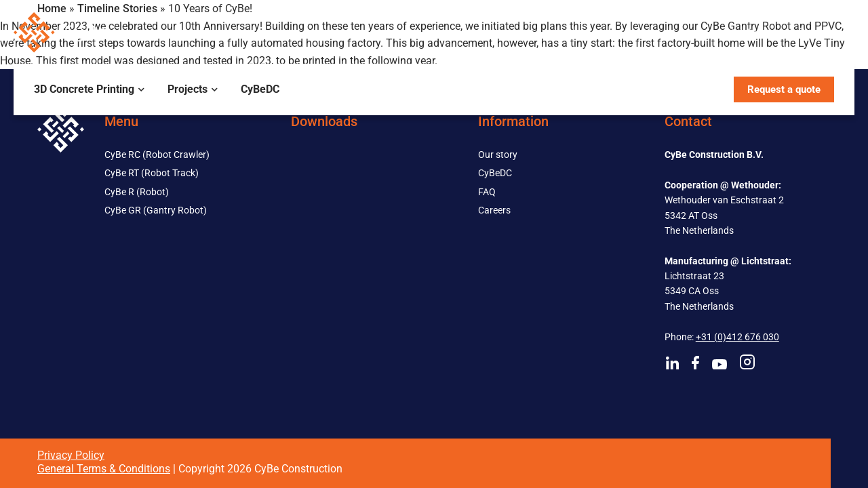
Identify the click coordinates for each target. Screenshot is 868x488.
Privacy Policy (71, 455)
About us (745, 32)
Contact (816, 32)
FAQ (487, 192)
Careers (494, 210)
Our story (498, 155)
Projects (188, 89)
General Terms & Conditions (104, 469)
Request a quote (784, 89)
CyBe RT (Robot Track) (152, 173)
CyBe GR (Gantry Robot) (156, 210)
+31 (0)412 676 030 (737, 337)
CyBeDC (260, 89)
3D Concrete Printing (84, 89)
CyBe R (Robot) (137, 192)
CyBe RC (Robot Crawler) (157, 155)
